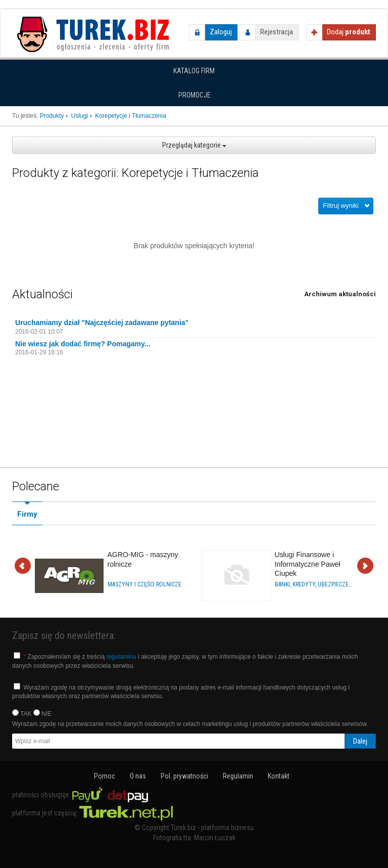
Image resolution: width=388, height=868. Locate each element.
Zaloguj (221, 32)
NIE (42, 713)
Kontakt (279, 776)
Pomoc (105, 776)
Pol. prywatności (184, 776)
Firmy (27, 514)
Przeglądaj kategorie (194, 145)
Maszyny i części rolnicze (144, 584)
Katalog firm (194, 71)
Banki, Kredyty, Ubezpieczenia (314, 584)
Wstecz (23, 566)
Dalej (365, 566)
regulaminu (121, 657)
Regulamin (238, 776)
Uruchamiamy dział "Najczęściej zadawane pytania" (102, 323)
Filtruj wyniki (341, 205)
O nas (138, 776)
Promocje (195, 95)
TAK (22, 713)
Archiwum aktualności (340, 294)
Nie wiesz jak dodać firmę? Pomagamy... (83, 344)
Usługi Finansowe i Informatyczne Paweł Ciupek (308, 564)
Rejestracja (277, 32)
